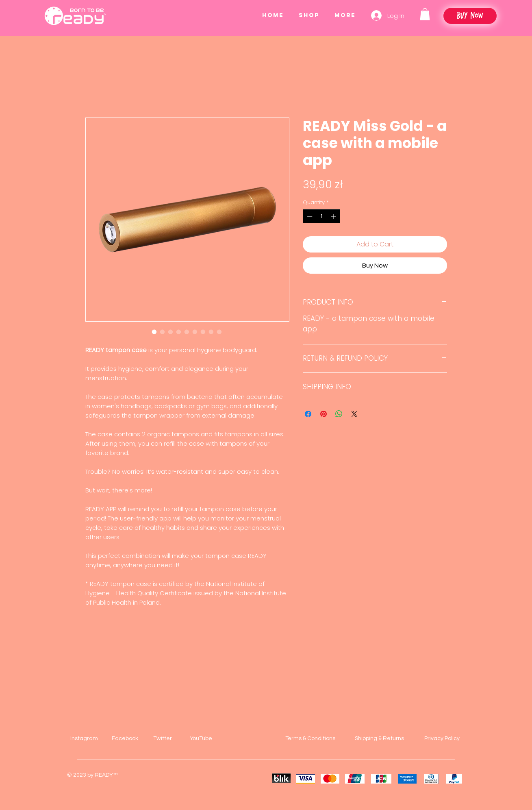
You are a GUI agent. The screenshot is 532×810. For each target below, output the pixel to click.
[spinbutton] (321, 216)
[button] (425, 14)
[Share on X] (354, 414)
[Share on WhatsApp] (339, 414)
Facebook (125, 738)
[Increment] (334, 216)
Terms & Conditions (310, 738)
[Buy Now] (470, 16)
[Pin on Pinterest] (324, 414)
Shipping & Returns (379, 738)
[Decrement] (309, 216)
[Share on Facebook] (308, 414)
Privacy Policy (442, 738)
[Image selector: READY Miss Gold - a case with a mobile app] (154, 332)
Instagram (84, 738)
